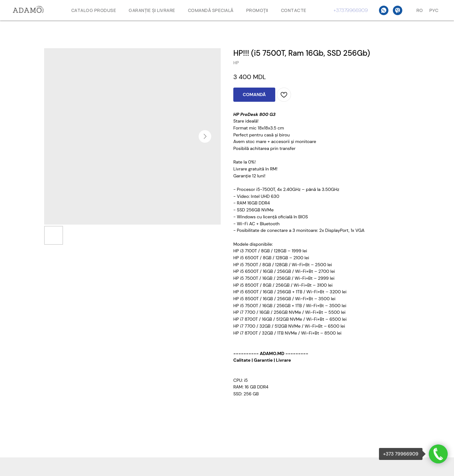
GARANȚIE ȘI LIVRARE (152, 10)
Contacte (294, 10)
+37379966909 (351, 10)
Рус (434, 10)
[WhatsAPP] (384, 10)
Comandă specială (211, 10)
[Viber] (398, 10)
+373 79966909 (401, 454)
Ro (420, 10)
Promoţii (257, 10)
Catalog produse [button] (94, 10)
